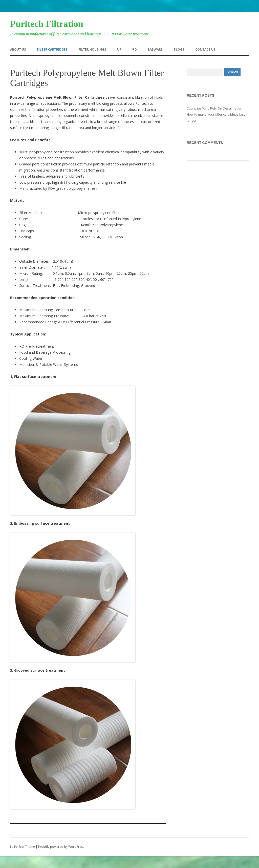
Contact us (205, 49)
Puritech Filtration (47, 24)
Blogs (179, 49)
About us (18, 49)
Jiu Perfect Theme (23, 847)
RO (135, 49)
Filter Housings (92, 49)
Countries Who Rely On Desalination (214, 108)
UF (119, 49)
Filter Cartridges (52, 49)
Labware (155, 49)
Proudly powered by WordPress (61, 847)
